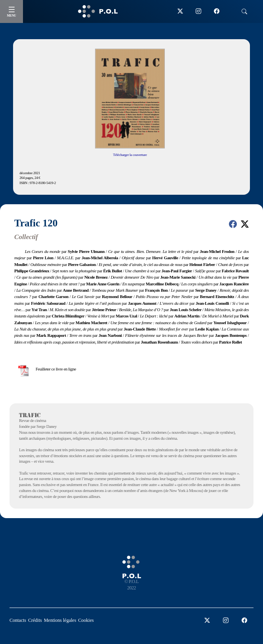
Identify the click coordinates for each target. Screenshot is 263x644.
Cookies (86, 620)
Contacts (18, 620)
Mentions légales (60, 620)
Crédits (35, 620)
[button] (233, 224)
